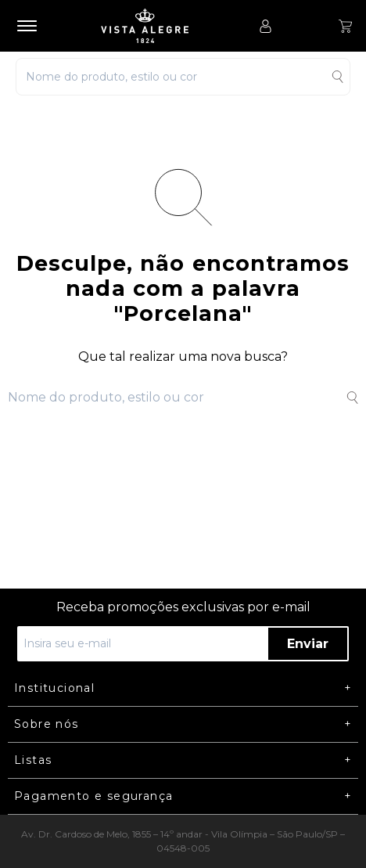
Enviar (308, 644)
